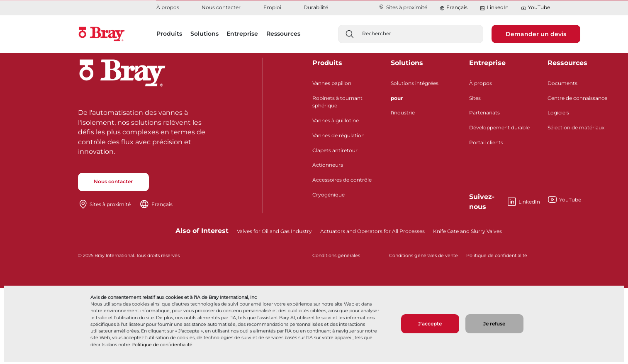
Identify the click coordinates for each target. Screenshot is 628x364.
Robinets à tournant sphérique (337, 102)
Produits (327, 63)
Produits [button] (169, 34)
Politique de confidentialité (162, 345)
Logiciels (558, 113)
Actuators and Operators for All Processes (372, 231)
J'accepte (430, 324)
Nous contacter (221, 7)
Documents (562, 83)
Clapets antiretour (335, 150)
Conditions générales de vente (424, 256)
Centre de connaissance (577, 98)
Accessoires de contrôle (342, 180)
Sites (475, 98)
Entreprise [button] (242, 34)
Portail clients (486, 142)
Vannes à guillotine (336, 120)
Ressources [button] (283, 34)
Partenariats (484, 113)
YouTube (536, 8)
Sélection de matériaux (576, 127)
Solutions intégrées (415, 83)
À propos (168, 7)
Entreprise (487, 63)
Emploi (272, 7)
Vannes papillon (332, 83)
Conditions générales (336, 256)
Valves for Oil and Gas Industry (274, 231)
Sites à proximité (403, 7)
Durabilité (316, 7)
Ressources (567, 63)
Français (457, 7)
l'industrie (403, 113)
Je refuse (494, 324)
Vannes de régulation (338, 135)
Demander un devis (536, 34)
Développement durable (499, 127)
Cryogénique (329, 195)
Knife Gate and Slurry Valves (467, 231)
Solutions (407, 63)
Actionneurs (328, 165)
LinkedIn (494, 8)
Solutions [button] (204, 34)
